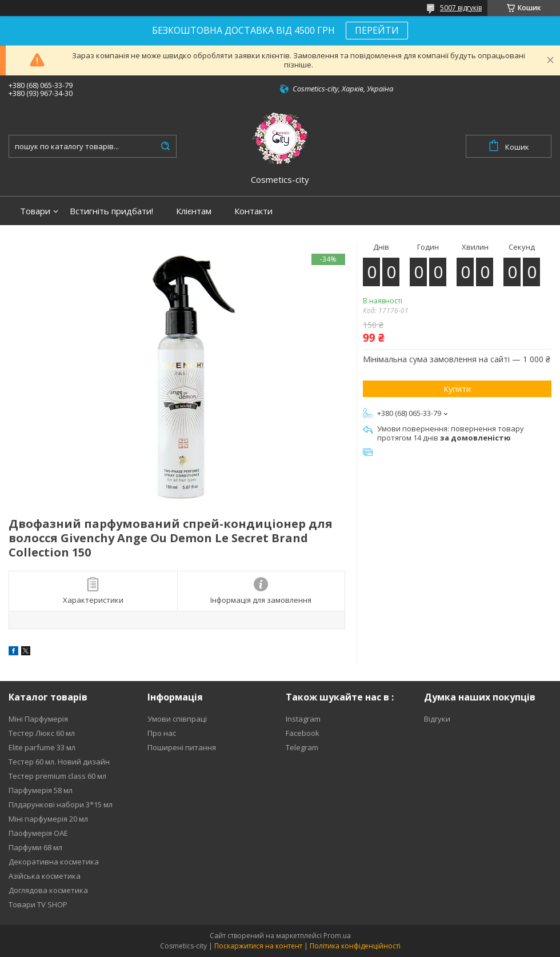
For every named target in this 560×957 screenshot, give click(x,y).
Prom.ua (337, 936)
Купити (457, 389)
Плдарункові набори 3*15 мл (61, 804)
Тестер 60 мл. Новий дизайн (59, 762)
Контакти (253, 211)
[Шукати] (165, 146)
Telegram (302, 747)
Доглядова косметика (48, 890)
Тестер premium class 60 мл (57, 776)
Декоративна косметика (54, 862)
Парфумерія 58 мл (41, 790)
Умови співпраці (177, 719)
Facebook (303, 733)
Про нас (162, 733)
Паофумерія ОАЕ (38, 833)
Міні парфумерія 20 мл (48, 819)
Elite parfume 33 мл (42, 747)
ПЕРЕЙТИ (377, 30)
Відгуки (437, 719)
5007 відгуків (461, 8)
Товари (35, 211)
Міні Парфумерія (38, 719)
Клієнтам (194, 211)
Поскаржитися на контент (258, 946)
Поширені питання (182, 747)
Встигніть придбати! (111, 211)
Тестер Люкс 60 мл (42, 733)
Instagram (303, 719)
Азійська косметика (45, 876)
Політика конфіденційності (355, 946)
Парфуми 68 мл (35, 847)
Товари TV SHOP (38, 904)
